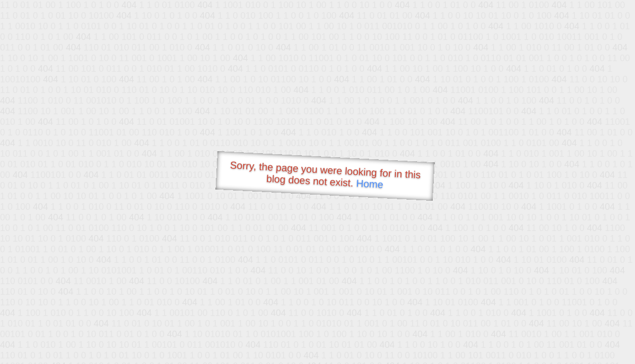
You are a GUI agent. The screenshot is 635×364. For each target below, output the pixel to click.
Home (370, 184)
